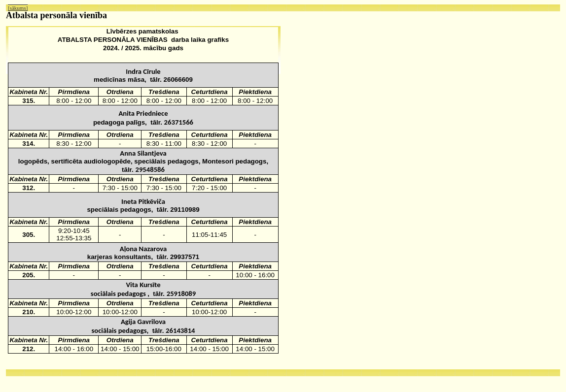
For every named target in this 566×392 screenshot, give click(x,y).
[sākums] (18, 8)
